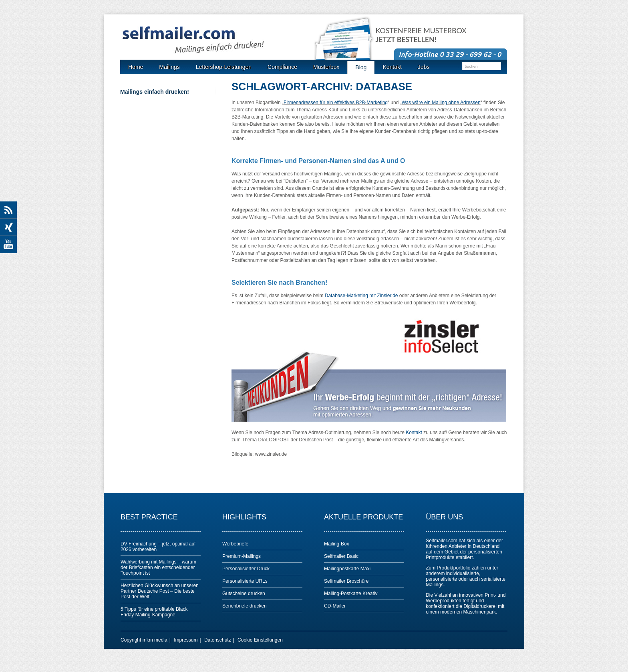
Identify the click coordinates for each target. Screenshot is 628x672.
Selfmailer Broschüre (346, 581)
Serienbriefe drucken (245, 606)
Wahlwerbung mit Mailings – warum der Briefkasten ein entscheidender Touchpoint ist (158, 567)
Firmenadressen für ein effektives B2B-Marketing (336, 103)
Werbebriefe (235, 544)
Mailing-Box (337, 544)
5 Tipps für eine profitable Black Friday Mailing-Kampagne (154, 612)
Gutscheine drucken (244, 594)
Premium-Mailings (242, 556)
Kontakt (414, 433)
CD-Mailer (335, 606)
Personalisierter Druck (246, 569)
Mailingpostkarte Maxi (347, 569)
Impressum (186, 640)
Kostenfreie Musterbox (421, 35)
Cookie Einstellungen (260, 640)
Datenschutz (218, 640)
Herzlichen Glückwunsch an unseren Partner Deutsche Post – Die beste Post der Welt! (160, 591)
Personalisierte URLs (245, 581)
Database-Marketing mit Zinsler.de (361, 296)
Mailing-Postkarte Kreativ (351, 594)
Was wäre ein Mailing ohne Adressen (441, 103)
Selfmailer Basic (341, 556)
